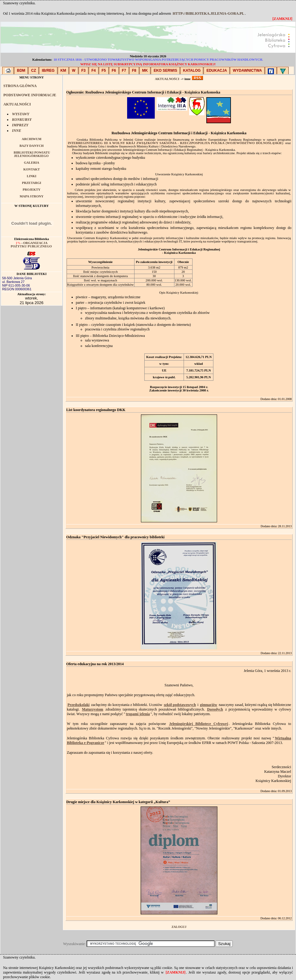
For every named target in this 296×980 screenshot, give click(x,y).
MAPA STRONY (32, 196)
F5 (104, 71)
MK (145, 71)
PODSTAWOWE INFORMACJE (30, 95)
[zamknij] (175, 972)
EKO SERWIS (165, 71)
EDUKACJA (217, 71)
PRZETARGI (32, 183)
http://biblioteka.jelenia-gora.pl (208, 13)
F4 (94, 71)
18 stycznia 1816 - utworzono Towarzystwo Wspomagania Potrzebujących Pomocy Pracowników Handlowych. (158, 60)
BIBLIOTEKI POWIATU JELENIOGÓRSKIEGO (32, 154)
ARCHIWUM (32, 139)
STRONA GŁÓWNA (20, 86)
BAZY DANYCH (31, 146)
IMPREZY (20, 125)
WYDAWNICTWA (247, 71)
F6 (114, 71)
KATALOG (192, 71)
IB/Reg (48, 71)
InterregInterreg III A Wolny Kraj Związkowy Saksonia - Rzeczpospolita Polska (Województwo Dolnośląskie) (176, 143)
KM (63, 71)
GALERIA (32, 163)
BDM (21, 71)
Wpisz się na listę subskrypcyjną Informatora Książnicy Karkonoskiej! (148, 64)
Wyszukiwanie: (75, 944)
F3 (84, 71)
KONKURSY (22, 120)
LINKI (31, 176)
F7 (124, 71)
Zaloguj (179, 927)
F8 (134, 71)
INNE (17, 131)
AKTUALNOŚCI (17, 104)
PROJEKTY (32, 190)
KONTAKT (32, 169)
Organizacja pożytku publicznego (31, 245)
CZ (33, 71)
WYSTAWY (21, 114)
